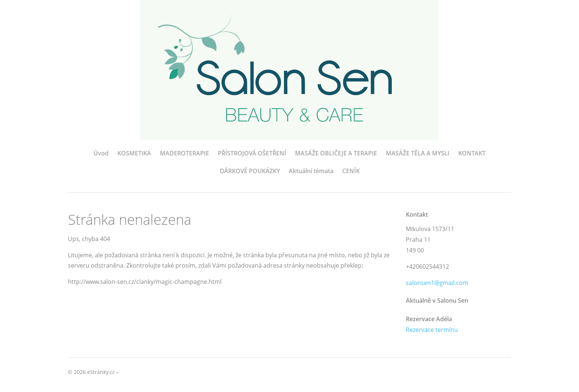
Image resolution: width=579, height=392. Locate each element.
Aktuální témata (311, 171)
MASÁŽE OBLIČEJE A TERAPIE (336, 153)
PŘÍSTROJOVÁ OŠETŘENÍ (252, 153)
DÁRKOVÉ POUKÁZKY (250, 171)
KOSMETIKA (134, 153)
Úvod (101, 153)
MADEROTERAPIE (184, 153)
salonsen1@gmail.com (437, 283)
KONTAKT (472, 153)
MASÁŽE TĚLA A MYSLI (418, 153)
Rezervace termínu (432, 330)
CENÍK (351, 171)
